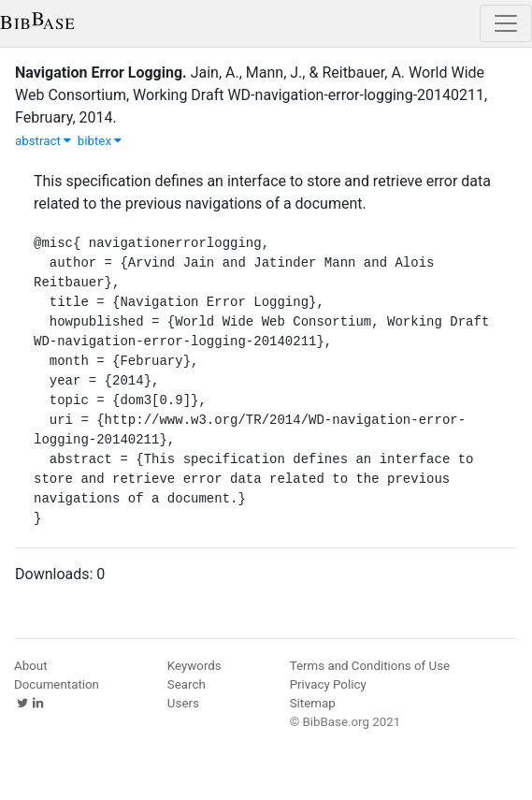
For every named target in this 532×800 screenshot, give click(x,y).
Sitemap (313, 703)
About (31, 666)
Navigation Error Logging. (101, 73)
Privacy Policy (328, 684)
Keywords (194, 666)
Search (187, 684)
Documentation (57, 684)
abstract (43, 141)
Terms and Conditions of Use (370, 666)
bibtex (100, 141)
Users (183, 703)
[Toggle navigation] (506, 23)
